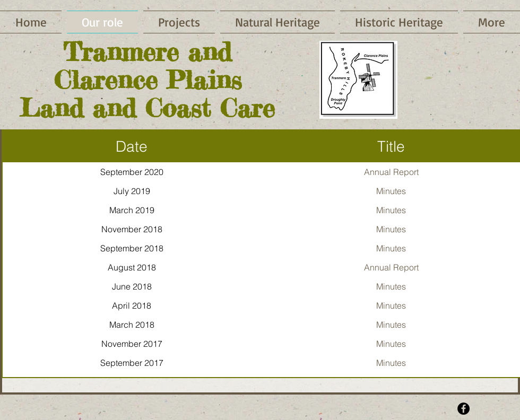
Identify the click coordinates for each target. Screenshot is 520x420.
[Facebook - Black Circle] (463, 409)
